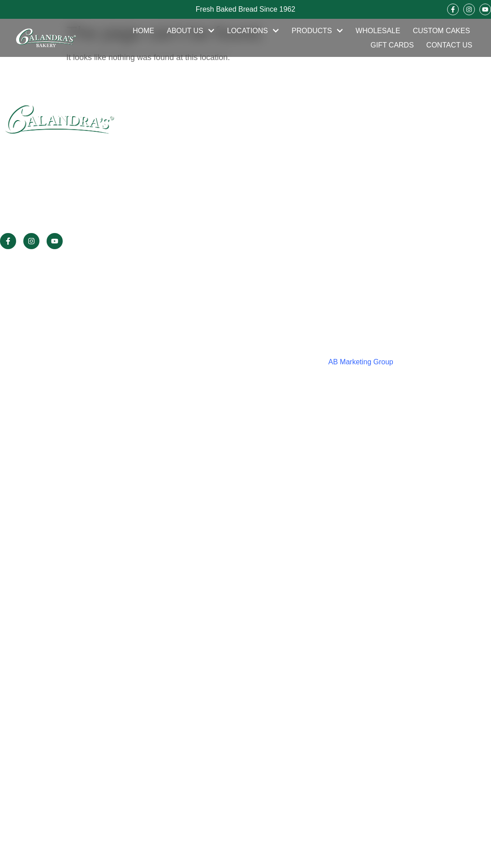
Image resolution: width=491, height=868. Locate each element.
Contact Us (450, 45)
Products (317, 31)
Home (143, 31)
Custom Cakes (441, 31)
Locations (253, 31)
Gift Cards (392, 45)
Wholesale (378, 31)
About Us (191, 31)
